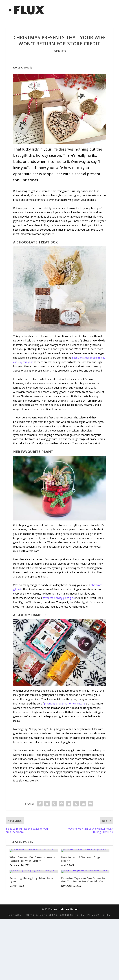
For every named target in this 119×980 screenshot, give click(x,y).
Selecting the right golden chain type (31, 880)
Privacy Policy (99, 915)
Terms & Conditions (41, 915)
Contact (15, 915)
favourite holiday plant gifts (59, 598)
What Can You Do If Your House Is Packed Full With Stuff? (32, 859)
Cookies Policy (72, 915)
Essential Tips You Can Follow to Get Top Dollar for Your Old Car (83, 880)
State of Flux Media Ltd (64, 909)
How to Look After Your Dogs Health (81, 859)
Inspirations (60, 51)
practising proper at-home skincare (65, 703)
